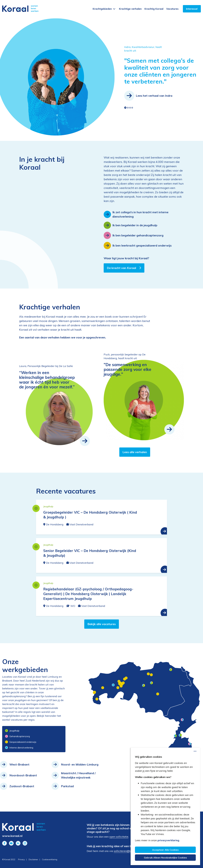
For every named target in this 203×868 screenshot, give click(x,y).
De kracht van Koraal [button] (124, 268)
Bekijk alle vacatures (102, 624)
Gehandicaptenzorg (17, 736)
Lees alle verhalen (135, 452)
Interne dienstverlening (18, 748)
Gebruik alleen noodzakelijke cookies (165, 858)
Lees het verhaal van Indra (148, 96)
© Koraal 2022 (9, 859)
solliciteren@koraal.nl (127, 851)
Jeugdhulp (12, 731)
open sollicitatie (119, 837)
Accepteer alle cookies (165, 850)
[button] (125, 108)
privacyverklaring (168, 840)
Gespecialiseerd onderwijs (21, 742)
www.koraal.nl (12, 836)
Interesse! (192, 9)
